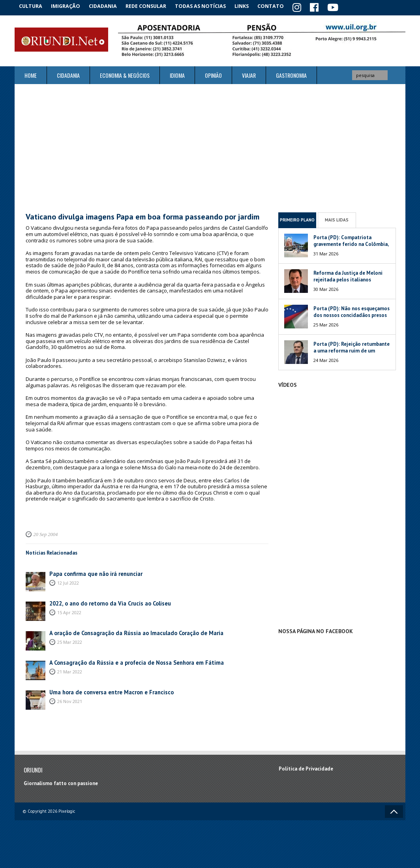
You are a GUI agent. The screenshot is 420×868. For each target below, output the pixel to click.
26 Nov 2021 (70, 700)
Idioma (177, 74)
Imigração (69, 6)
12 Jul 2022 (68, 581)
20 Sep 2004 (44, 533)
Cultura (32, 6)
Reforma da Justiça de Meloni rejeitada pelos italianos (348, 275)
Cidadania (109, 6)
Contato (281, 6)
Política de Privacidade (306, 768)
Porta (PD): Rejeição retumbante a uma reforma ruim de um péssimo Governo (352, 349)
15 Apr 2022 (69, 611)
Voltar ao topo (394, 810)
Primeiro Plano (297, 219)
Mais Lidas (337, 219)
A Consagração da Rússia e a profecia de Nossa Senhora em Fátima (127, 661)
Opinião (213, 74)
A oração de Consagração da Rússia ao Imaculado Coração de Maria (128, 632)
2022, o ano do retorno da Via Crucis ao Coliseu (104, 602)
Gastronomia (291, 74)
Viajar (249, 74)
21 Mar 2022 (70, 670)
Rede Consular (153, 6)
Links (250, 6)
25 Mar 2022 (70, 640)
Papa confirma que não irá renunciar (91, 573)
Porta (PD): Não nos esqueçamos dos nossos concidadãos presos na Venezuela (352, 314)
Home (31, 74)
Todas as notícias (207, 6)
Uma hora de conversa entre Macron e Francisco (105, 691)
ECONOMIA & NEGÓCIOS (125, 74)
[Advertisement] (210, 147)
